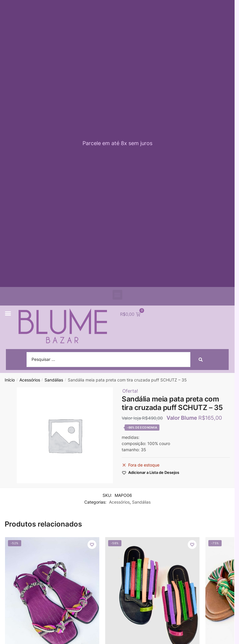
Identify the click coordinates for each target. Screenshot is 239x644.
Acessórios (30, 380)
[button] (117, 295)
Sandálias (54, 380)
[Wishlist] (92, 545)
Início (10, 380)
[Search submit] (201, 360)
